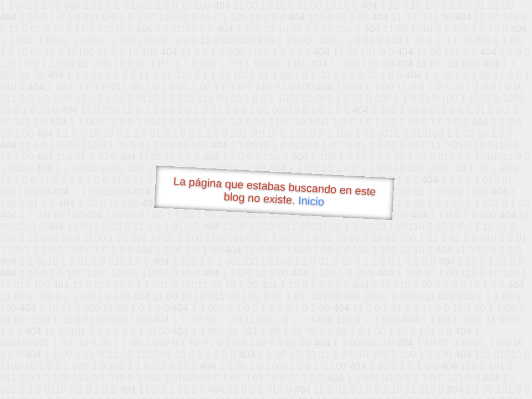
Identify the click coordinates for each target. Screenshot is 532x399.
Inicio (311, 201)
